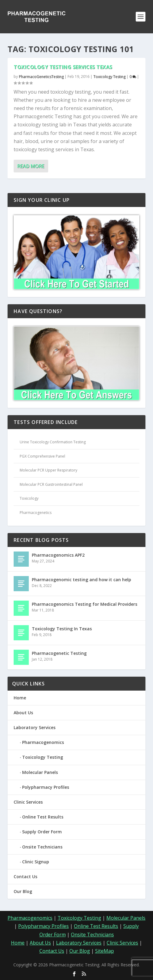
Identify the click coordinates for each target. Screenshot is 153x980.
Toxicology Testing (109, 77)
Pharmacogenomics (43, 742)
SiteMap (105, 951)
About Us (23, 713)
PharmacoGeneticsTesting (41, 77)
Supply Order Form (42, 832)
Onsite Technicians (42, 847)
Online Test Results (43, 817)
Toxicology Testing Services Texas (63, 67)
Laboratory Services (35, 727)
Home (20, 698)
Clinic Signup (36, 862)
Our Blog (23, 891)
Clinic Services (28, 802)
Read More (31, 166)
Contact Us (25, 877)
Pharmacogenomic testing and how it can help (81, 580)
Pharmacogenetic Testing (59, 653)
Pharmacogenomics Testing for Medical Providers (85, 604)
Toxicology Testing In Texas (62, 629)
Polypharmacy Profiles (46, 787)
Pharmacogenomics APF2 (58, 555)
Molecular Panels (40, 772)
